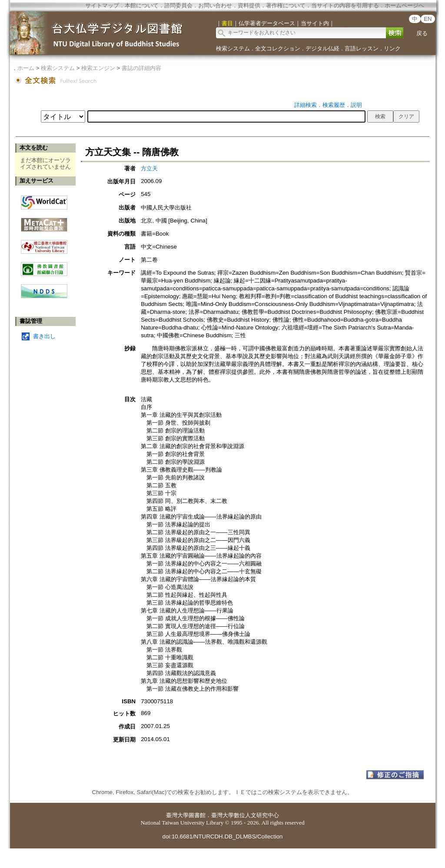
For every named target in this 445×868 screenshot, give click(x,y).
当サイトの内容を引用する (345, 5)
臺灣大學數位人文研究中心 (245, 815)
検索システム (233, 48)
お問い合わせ (215, 5)
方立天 (149, 168)
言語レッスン (362, 48)
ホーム (26, 68)
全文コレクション (278, 48)
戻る (422, 33)
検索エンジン (98, 68)
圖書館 (197, 815)
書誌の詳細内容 (141, 68)
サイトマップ (102, 5)
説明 (356, 105)
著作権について (286, 5)
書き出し (44, 336)
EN (428, 19)
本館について (142, 5)
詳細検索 (306, 105)
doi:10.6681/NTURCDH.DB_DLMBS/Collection (222, 836)
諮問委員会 (178, 5)
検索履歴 (334, 105)
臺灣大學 (177, 815)
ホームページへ (404, 5)
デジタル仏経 (322, 48)
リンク (392, 48)
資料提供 (249, 5)
